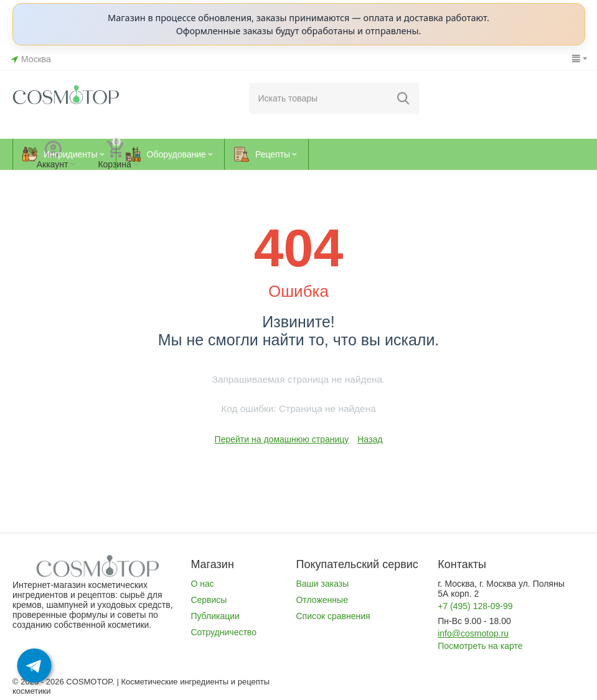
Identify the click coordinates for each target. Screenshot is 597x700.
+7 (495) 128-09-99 (475, 606)
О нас (202, 584)
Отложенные (322, 600)
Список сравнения (333, 616)
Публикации (215, 616)
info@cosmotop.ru (473, 633)
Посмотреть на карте (480, 646)
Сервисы (209, 600)
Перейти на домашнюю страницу (282, 439)
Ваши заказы (322, 584)
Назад (370, 439)
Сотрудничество (223, 632)
